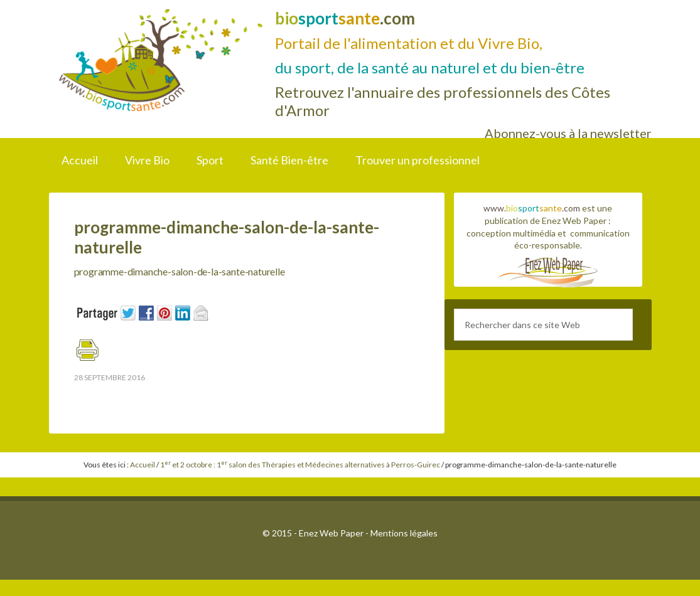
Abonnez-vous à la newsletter (568, 133)
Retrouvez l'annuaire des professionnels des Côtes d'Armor (443, 101)
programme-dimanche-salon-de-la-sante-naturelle (182, 271)
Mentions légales (404, 533)
